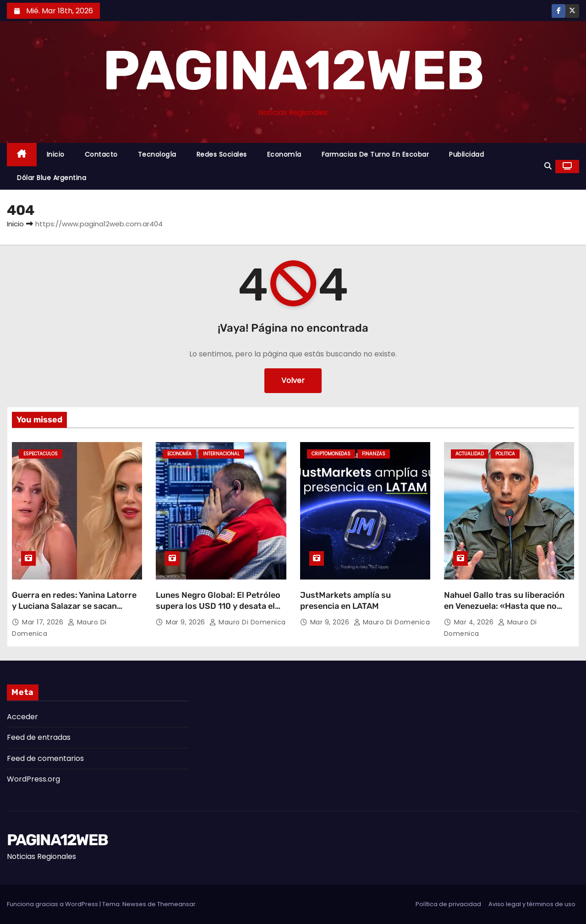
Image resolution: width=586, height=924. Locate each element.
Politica (505, 454)
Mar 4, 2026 (475, 622)
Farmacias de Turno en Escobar (375, 154)
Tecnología (157, 154)
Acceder (22, 717)
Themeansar (176, 904)
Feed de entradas (39, 737)
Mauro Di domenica (248, 622)
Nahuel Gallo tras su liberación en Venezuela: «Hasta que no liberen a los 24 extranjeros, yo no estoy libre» (505, 612)
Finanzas (374, 454)
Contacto (101, 154)
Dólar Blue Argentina (52, 178)
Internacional (221, 454)
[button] (548, 166)
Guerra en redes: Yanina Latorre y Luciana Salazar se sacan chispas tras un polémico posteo (76, 606)
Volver (293, 380)
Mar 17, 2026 (44, 622)
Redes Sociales (222, 154)
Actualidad (470, 454)
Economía (284, 154)
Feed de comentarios (45, 758)
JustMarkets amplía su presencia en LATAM (345, 601)
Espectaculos (41, 454)
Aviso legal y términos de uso (532, 904)
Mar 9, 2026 (186, 622)
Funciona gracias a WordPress (53, 904)
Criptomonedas (331, 454)
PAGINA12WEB (293, 71)
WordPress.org (33, 779)
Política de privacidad (448, 904)
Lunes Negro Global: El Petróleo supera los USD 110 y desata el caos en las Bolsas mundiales (218, 606)
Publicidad (466, 154)
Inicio (56, 154)
